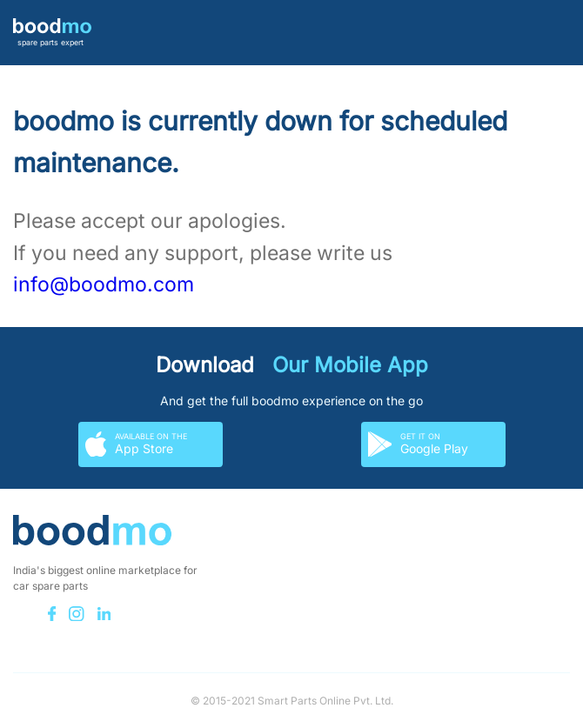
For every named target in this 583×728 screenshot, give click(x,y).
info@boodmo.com (104, 284)
